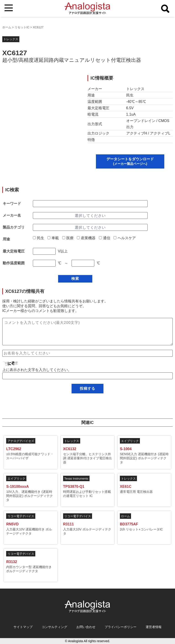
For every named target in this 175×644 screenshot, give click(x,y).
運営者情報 (154, 627)
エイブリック (130, 441)
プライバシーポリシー (121, 627)
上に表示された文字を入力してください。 (37, 370)
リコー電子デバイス (21, 516)
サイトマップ (23, 627)
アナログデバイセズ (21, 441)
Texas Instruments (76, 479)
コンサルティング (54, 627)
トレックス (11, 39)
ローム (125, 516)
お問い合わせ (86, 627)
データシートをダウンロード (130, 161)
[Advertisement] (41, 107)
